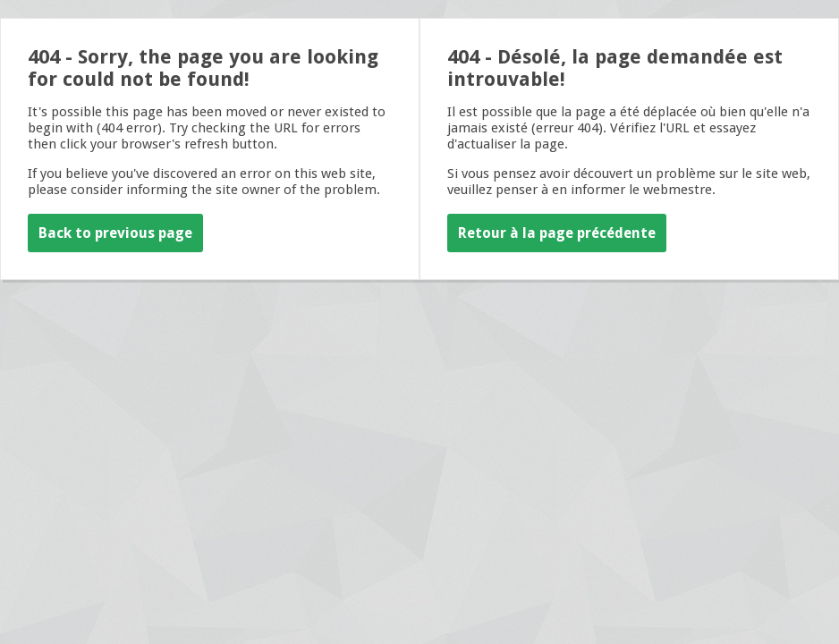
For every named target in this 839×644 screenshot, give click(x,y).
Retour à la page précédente (557, 233)
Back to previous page (115, 233)
